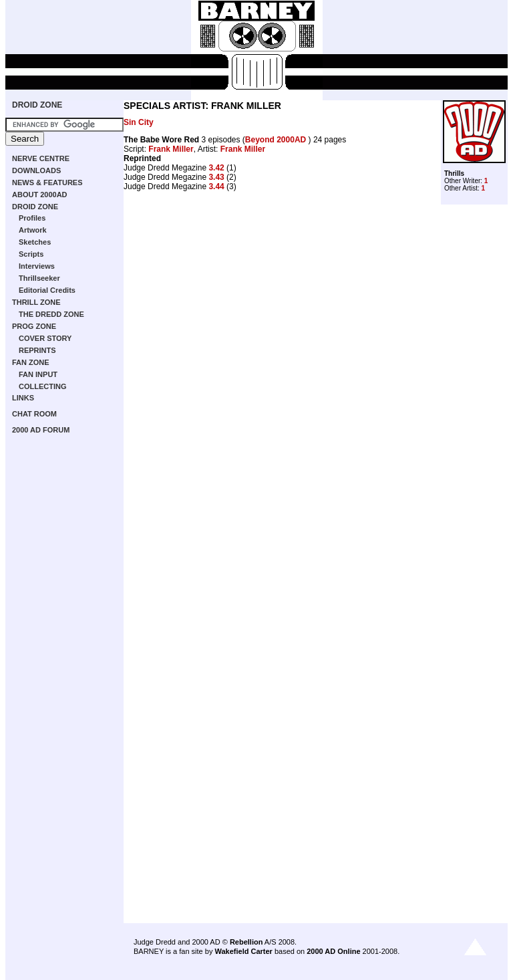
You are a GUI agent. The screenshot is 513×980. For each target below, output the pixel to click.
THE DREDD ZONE (51, 314)
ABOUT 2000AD (40, 195)
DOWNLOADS (36, 170)
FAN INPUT (38, 374)
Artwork (33, 230)
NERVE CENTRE (41, 158)
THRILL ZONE (36, 302)
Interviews (37, 266)
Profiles (32, 218)
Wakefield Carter (243, 951)
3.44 (216, 187)
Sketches (35, 242)
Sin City (139, 122)
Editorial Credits (47, 290)
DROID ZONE (37, 105)
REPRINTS (37, 350)
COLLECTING (43, 386)
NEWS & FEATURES (47, 182)
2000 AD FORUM (41, 430)
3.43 (216, 177)
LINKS (23, 398)
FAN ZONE (31, 362)
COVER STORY (45, 338)
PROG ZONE (34, 326)
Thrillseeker (39, 278)
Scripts (31, 254)
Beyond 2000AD (277, 140)
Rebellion (246, 942)
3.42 (216, 168)
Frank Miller (171, 149)
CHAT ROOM (34, 414)
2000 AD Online (333, 951)
